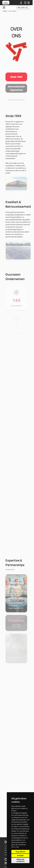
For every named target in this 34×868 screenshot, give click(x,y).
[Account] (21, 3)
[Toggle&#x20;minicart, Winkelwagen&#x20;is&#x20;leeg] (29, 3)
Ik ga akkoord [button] (20, 852)
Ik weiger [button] (20, 856)
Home (5, 11)
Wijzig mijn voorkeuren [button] (20, 860)
